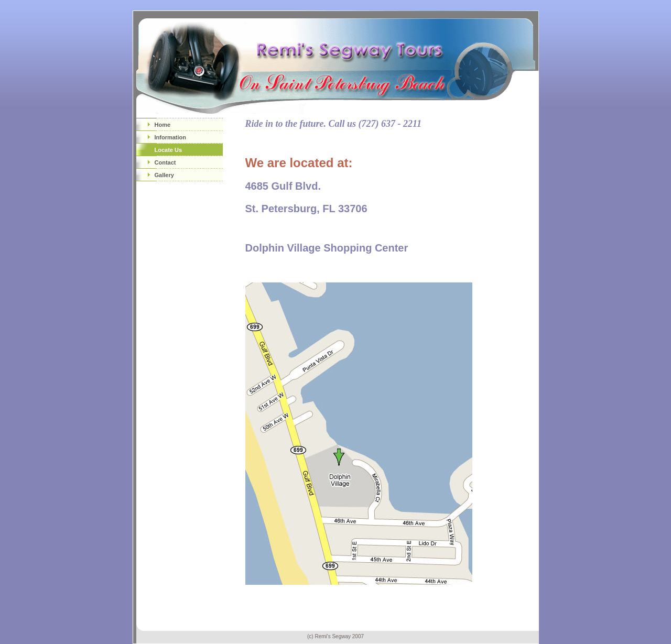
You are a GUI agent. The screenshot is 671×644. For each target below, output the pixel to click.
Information (171, 137)
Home (163, 125)
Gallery (164, 175)
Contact (165, 162)
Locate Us (169, 150)
